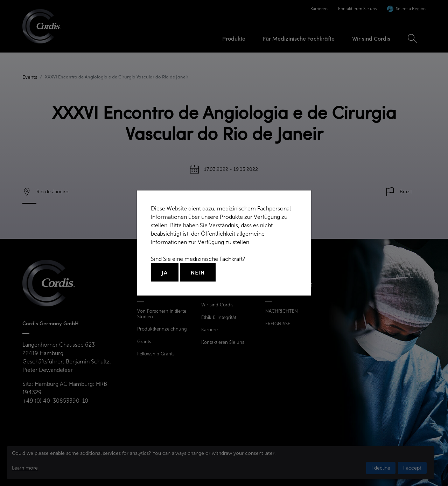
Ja (165, 272)
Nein (198, 272)
